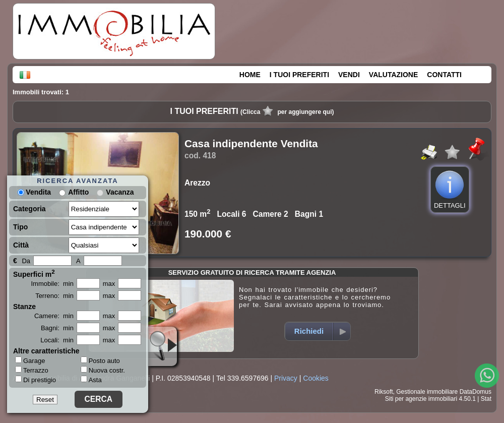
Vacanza (120, 192)
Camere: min (54, 316)
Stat (486, 399)
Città (21, 245)
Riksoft (384, 392)
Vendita (34, 192)
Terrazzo (32, 370)
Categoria (29, 209)
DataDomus (476, 392)
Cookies (316, 378)
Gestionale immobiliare (427, 392)
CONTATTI (444, 75)
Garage (30, 360)
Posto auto (100, 361)
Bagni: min (57, 328)
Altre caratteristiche (46, 351)
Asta (91, 380)
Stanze (24, 307)
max (109, 284)
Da (26, 261)
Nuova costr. (103, 370)
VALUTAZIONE (393, 75)
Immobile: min (52, 284)
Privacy (286, 378)
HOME (250, 75)
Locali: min (57, 340)
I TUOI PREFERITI (299, 75)
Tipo (20, 227)
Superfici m (34, 273)
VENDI (349, 75)
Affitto (78, 192)
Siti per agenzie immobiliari (421, 399)
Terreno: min (54, 296)
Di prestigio (36, 380)
